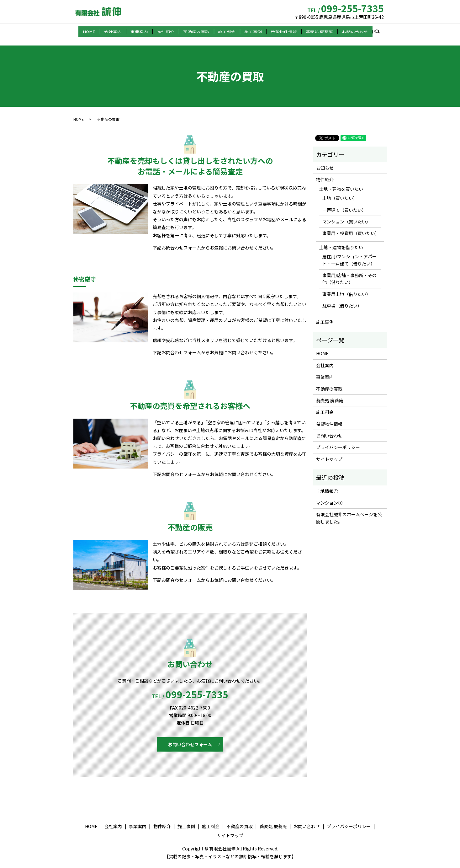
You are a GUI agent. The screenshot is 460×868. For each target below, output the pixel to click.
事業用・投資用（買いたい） (350, 227)
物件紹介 (168, 31)
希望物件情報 (279, 31)
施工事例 (251, 31)
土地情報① (327, 485)
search (371, 31)
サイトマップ (329, 453)
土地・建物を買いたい (341, 183)
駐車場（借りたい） (342, 299)
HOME (97, 31)
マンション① (329, 496)
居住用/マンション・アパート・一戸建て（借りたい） (349, 254)
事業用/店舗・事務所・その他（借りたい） (349, 272)
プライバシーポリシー (338, 441)
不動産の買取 (197, 31)
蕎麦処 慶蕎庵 (313, 31)
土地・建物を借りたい (341, 241)
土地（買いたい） (340, 192)
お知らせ (325, 162)
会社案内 (119, 31)
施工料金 (226, 31)
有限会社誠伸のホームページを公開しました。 (349, 512)
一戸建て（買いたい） (344, 204)
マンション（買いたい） (346, 215)
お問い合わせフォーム (190, 738)
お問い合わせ (347, 31)
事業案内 (143, 31)
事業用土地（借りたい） (346, 288)
